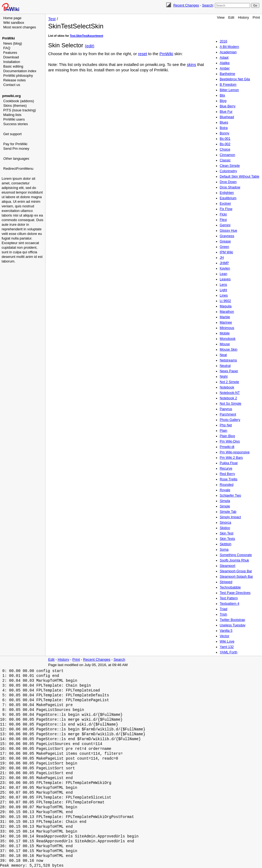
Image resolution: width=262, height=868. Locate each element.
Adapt (224, 58)
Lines (224, 295)
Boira (224, 128)
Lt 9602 (225, 301)
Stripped (226, 582)
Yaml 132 (227, 647)
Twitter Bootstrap (232, 620)
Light (223, 290)
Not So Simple (231, 404)
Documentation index (20, 71)
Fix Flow (226, 209)
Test (52, 19)
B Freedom (228, 85)
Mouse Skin (229, 350)
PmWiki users (14, 119)
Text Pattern (229, 598)
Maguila (226, 306)
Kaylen (225, 268)
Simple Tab (228, 512)
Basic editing (13, 66)
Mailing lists (12, 115)
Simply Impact (230, 517)
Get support (12, 134)
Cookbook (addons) (19, 101)
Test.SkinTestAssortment (86, 36)
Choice (225, 149)
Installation (12, 62)
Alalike (225, 63)
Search (207, 5)
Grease (225, 241)
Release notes (14, 80)
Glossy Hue (229, 231)
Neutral (225, 366)
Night (224, 377)
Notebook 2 (228, 398)
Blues (224, 122)
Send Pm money (16, 149)
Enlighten (227, 193)
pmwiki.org (12, 96)
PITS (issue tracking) (20, 110)
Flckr (223, 214)
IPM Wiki (226, 252)
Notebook (227, 387)
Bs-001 (225, 139)
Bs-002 (225, 144)
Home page (12, 18)
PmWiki (9, 38)
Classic (225, 160)
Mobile (225, 333)
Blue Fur (226, 112)
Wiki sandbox (14, 23)
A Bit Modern (230, 47)
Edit (231, 17)
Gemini (225, 225)
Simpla (225, 501)
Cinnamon (227, 155)
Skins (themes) (15, 106)
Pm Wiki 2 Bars (231, 458)
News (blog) (13, 43)
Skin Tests (227, 539)
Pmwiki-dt (227, 447)
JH (222, 258)
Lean (224, 274)
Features (10, 53)
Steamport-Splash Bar (236, 577)
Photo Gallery (230, 420)
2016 (224, 41)
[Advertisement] (23, 199)
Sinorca (225, 523)
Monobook (228, 339)
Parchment (228, 414)
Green (225, 247)
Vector (225, 636)
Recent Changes (186, 5)
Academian (228, 52)
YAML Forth (229, 652)
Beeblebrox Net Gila (235, 79)
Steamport (228, 566)
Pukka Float (229, 463)
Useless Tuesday (233, 625)
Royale (225, 490)
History (243, 17)
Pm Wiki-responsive (235, 452)
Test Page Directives (235, 593)
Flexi (223, 220)
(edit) (90, 46)
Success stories (16, 124)
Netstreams (228, 360)
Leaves (225, 279)
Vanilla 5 (226, 631)
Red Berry (227, 474)
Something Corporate (236, 555)
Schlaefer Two (230, 495)
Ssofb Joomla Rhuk (234, 560)
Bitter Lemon (229, 90)
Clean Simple (230, 166)
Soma (224, 550)
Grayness (227, 236)
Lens (223, 285)
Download (11, 57)
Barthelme (227, 74)
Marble (225, 317)
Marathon (227, 312)
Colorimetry (228, 171)
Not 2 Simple (230, 382)
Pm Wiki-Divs (230, 441)
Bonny (225, 133)
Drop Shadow (230, 187)
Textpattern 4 (230, 604)
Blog (223, 101)
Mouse (225, 344)
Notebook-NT (230, 393)
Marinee (226, 322)
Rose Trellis (229, 479)
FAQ (7, 48)
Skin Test (227, 533)
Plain (224, 431)
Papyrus (226, 409)
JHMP (224, 263)
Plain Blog (227, 436)
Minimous (227, 328)
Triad (224, 609)
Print (256, 17)
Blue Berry (228, 106)
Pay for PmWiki (15, 144)
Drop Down (228, 182)
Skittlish (226, 544)
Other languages (16, 159)
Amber (225, 68)
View (221, 17)
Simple (225, 506)
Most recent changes (20, 27)
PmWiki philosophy (18, 76)
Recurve (226, 468)
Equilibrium (228, 198)
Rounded (227, 485)
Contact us (12, 85)
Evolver (225, 204)
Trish (223, 614)
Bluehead (227, 117)
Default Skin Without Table (240, 177)
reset (143, 54)
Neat (223, 355)
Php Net (226, 425)
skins (191, 64)
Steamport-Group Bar (236, 571)
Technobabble (230, 587)
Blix (222, 95)
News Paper (229, 371)
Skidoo (225, 528)
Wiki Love (227, 641)
